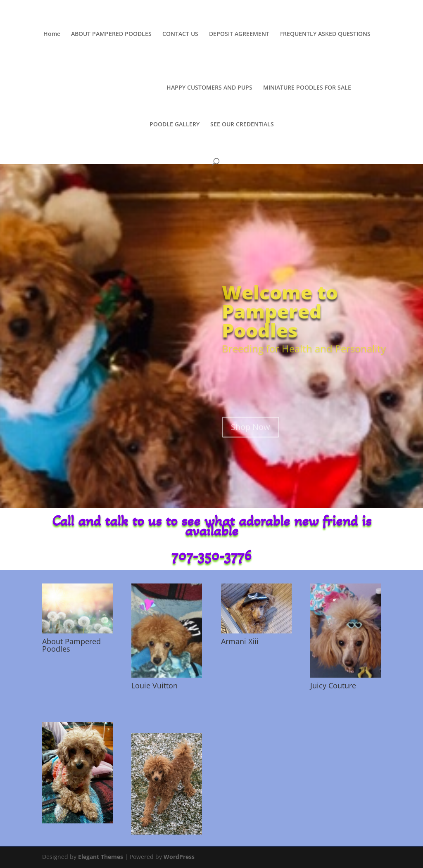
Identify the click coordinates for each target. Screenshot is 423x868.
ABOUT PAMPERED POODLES (111, 34)
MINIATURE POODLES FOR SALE (305, 86)
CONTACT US (180, 34)
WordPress (179, 857)
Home (52, 34)
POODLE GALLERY (175, 123)
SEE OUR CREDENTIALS (242, 123)
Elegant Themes (101, 857)
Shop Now (251, 447)
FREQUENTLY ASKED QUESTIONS (325, 34)
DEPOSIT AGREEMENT (239, 34)
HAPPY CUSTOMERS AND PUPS (207, 86)
